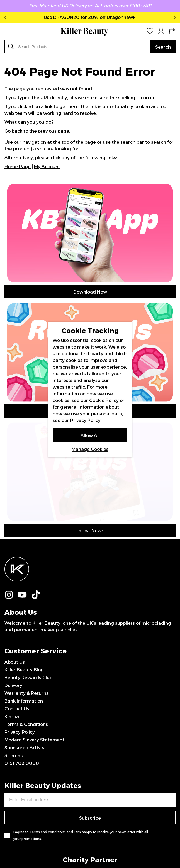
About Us (15, 558)
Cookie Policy (104, 400)
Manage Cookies (90, 449)
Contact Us (17, 605)
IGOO (137, 845)
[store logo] (84, 32)
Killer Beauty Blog (24, 566)
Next (173, 18)
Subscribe (90, 714)
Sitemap (14, 652)
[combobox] (77, 47)
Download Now (90, 292)
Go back (13, 131)
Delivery (13, 582)
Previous (7, 18)
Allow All (90, 436)
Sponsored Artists (24, 644)
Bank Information (24, 597)
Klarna (12, 613)
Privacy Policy (20, 628)
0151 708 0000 (22, 660)
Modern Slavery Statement (34, 636)
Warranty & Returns (26, 590)
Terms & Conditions (26, 621)
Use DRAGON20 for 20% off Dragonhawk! (90, 17)
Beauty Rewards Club (28, 574)
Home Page (18, 167)
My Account (47, 167)
